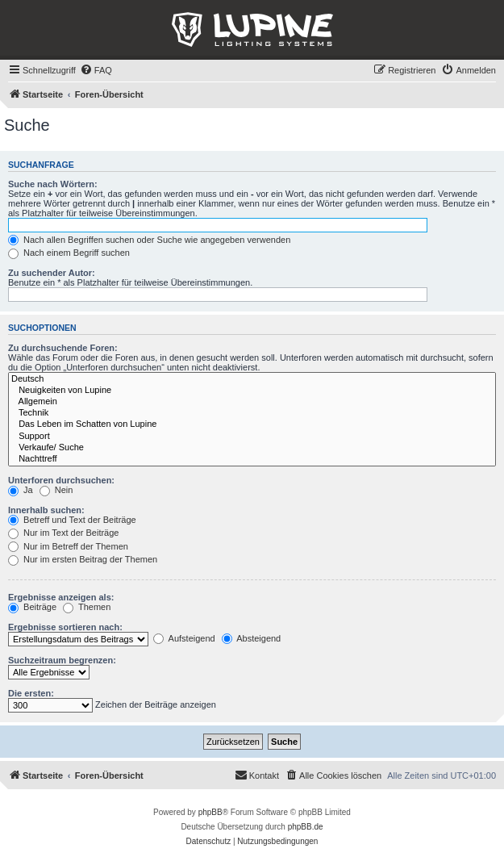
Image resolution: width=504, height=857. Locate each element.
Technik (252, 413)
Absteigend (252, 638)
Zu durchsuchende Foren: (63, 348)
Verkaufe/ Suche (252, 448)
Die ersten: (31, 693)
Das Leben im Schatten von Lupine (252, 424)
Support (252, 437)
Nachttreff (252, 459)
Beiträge (32, 607)
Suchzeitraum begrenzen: (62, 660)
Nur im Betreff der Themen (68, 546)
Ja (21, 490)
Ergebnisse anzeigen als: (61, 597)
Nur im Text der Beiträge (63, 533)
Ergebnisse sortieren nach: (65, 627)
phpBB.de (306, 827)
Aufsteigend (184, 638)
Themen (87, 607)
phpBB (210, 812)
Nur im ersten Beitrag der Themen (83, 559)
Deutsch (252, 379)
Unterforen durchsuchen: (61, 480)
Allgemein (252, 402)
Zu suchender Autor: (52, 273)
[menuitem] (96, 70)
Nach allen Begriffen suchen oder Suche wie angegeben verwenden (149, 240)
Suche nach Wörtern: (53, 184)
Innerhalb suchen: (46, 510)
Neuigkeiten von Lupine (252, 391)
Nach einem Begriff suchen (69, 253)
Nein (56, 490)
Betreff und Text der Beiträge (72, 520)
